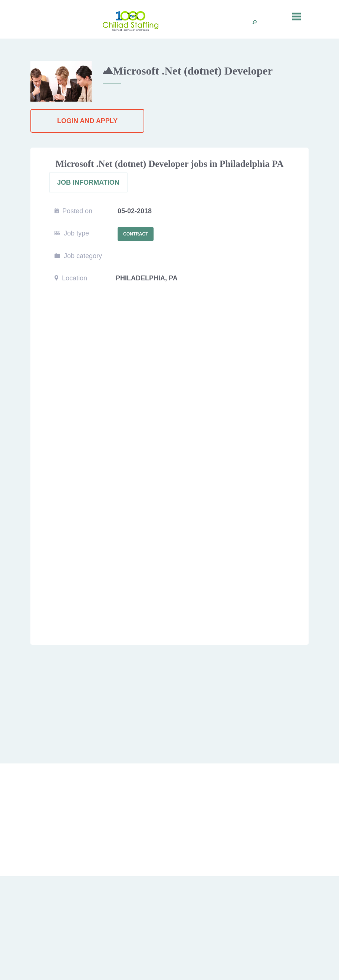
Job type (72, 234)
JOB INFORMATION (88, 183)
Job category (78, 256)
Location (71, 278)
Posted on (73, 211)
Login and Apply (87, 121)
